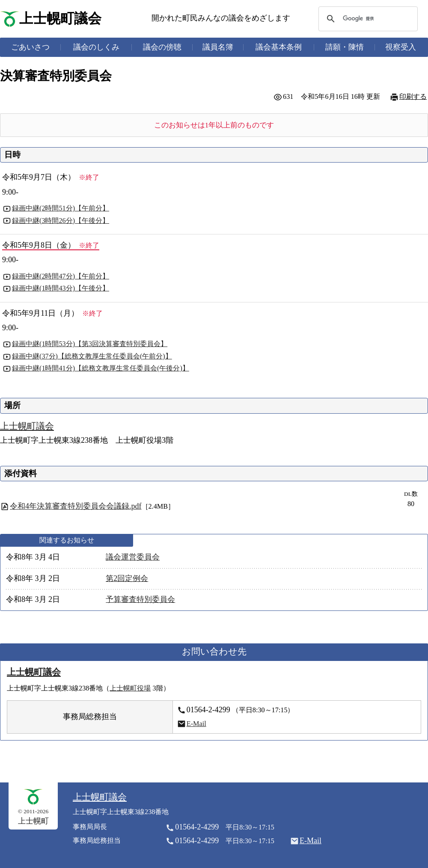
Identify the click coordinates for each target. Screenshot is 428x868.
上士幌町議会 (60, 19)
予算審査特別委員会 (140, 599)
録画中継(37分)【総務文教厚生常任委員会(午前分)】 (92, 356)
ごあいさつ (30, 47)
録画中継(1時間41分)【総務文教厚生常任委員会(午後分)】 (101, 368)
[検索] (367, 19)
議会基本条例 (279, 47)
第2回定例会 (127, 578)
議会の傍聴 (162, 47)
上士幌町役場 (130, 688)
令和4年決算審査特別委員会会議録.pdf (76, 506)
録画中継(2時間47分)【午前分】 (61, 276)
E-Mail (196, 724)
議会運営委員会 (133, 557)
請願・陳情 (345, 47)
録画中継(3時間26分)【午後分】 (61, 221)
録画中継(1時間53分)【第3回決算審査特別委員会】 (90, 344)
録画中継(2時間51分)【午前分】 (61, 208)
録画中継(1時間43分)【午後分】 (61, 288)
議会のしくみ (96, 47)
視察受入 (401, 47)
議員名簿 (218, 47)
